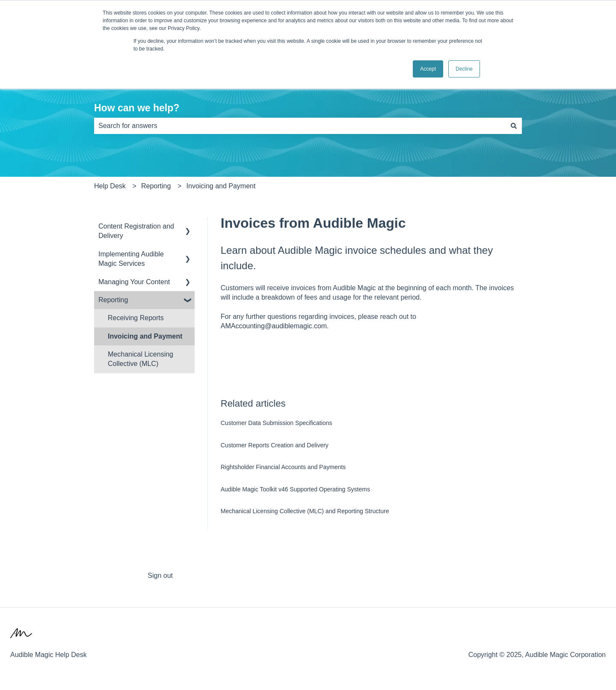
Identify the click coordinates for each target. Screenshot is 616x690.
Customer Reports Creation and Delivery (275, 445)
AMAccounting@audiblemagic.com (274, 326)
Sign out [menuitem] (160, 575)
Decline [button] (464, 69)
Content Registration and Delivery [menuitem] (136, 231)
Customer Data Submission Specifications (277, 423)
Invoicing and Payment (222, 186)
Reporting (156, 186)
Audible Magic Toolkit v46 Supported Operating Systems (295, 489)
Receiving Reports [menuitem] (136, 318)
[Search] (514, 126)
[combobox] (300, 126)
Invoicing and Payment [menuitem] (146, 336)
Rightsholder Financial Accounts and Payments (283, 467)
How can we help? (137, 108)
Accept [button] (428, 69)
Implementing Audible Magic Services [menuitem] (131, 259)
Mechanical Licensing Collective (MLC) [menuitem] (141, 359)
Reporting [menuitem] (113, 300)
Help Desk (110, 186)
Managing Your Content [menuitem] (134, 282)
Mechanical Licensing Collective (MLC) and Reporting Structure (305, 511)
